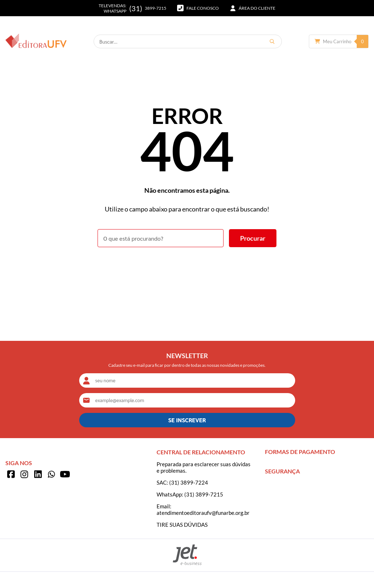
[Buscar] (272, 41)
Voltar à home (187, 267)
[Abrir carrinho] (339, 41)
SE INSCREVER (187, 420)
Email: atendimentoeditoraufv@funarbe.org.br (203, 509)
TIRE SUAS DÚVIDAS (182, 525)
